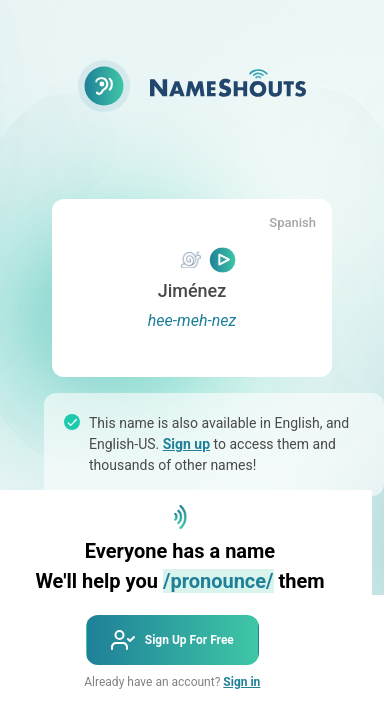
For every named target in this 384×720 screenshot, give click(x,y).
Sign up (186, 444)
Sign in (241, 682)
